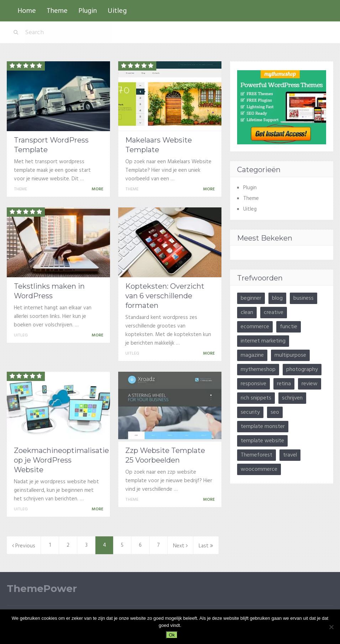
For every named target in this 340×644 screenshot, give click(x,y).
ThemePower (42, 589)
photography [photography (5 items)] (302, 370)
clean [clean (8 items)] (247, 313)
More (99, 189)
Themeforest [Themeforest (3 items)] (257, 455)
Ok (172, 635)
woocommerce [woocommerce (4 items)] (259, 469)
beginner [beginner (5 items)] (251, 298)
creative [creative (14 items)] (274, 313)
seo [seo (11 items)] (275, 412)
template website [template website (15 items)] (262, 441)
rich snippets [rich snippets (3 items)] (256, 398)
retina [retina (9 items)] (284, 384)
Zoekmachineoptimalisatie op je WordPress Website (61, 460)
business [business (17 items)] (304, 298)
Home (27, 11)
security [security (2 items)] (250, 412)
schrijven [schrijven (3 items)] (292, 398)
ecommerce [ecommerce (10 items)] (255, 327)
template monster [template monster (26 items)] (263, 427)
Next (180, 546)
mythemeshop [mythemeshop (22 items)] (258, 370)
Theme (57, 11)
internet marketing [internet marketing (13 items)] (263, 341)
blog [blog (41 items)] (277, 298)
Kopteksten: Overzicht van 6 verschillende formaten (165, 296)
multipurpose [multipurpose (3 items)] (290, 355)
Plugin (88, 11)
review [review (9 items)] (310, 384)
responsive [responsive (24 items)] (253, 384)
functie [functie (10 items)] (289, 327)
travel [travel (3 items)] (290, 455)
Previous (24, 546)
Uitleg (117, 11)
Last (206, 546)
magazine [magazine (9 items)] (252, 355)
